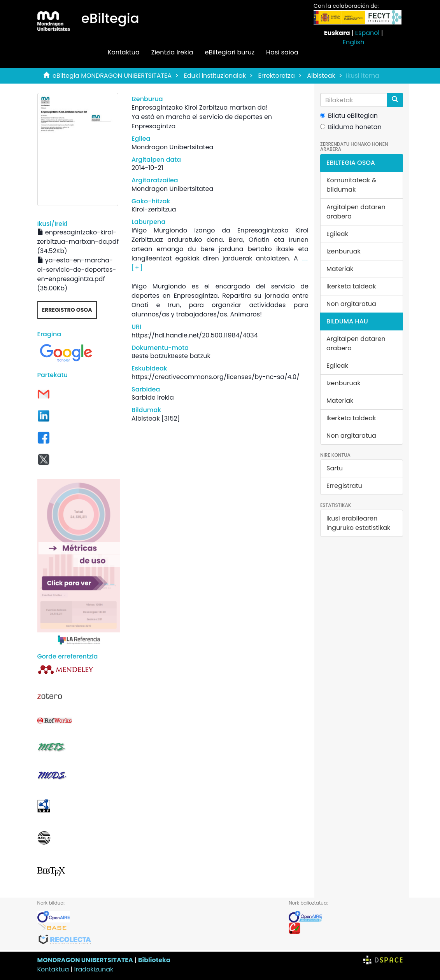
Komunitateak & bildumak (351, 185)
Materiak (340, 269)
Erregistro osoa (67, 310)
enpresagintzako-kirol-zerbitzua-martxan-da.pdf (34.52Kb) (78, 242)
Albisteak (321, 76)
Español (367, 33)
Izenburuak (344, 251)
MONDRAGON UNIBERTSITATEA (85, 960)
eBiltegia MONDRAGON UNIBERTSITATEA (112, 76)
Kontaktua (124, 52)
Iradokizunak (94, 969)
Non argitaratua (351, 304)
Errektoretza (277, 76)
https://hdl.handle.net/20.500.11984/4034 (195, 335)
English (354, 42)
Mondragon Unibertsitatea (172, 147)
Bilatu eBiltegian (349, 116)
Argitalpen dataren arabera (356, 212)
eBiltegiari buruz (230, 52)
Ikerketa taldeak (351, 286)
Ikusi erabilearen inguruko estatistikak (358, 523)
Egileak (337, 234)
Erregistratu (344, 486)
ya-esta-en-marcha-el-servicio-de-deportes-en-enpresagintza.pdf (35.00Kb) (77, 274)
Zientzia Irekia (172, 52)
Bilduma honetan (351, 127)
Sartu (335, 468)
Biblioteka (154, 960)
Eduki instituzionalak (215, 76)
